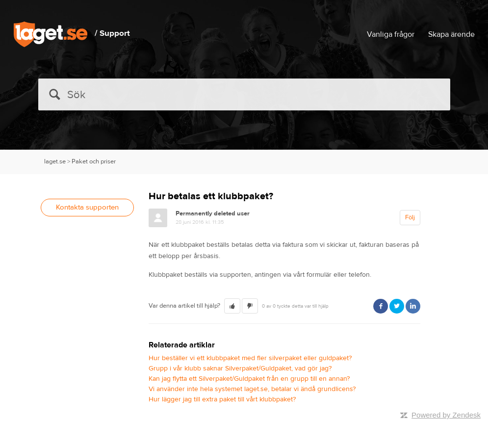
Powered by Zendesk (446, 415)
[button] (232, 306)
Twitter (397, 306)
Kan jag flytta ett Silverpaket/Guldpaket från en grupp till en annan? (249, 379)
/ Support (112, 33)
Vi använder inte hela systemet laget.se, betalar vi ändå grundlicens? (252, 389)
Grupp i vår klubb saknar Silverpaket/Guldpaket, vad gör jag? (240, 369)
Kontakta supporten (87, 207)
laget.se (55, 161)
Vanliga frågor (391, 34)
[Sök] (244, 94)
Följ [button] (410, 217)
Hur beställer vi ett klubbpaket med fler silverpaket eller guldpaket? (250, 358)
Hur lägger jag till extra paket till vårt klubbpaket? (222, 399)
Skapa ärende (451, 34)
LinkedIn (413, 306)
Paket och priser (94, 161)
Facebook (381, 306)
